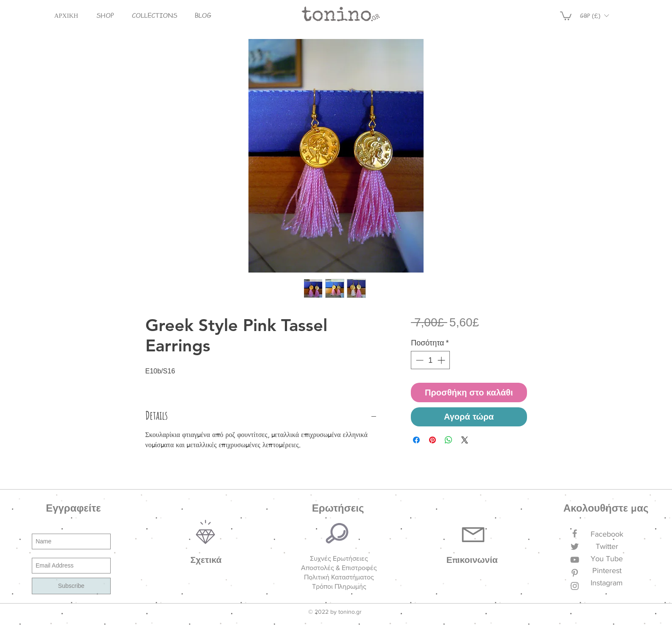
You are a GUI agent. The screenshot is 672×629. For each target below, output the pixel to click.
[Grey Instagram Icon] (575, 586)
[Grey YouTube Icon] (575, 560)
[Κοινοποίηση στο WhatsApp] (449, 440)
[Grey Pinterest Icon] (575, 573)
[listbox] (594, 15)
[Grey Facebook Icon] (575, 533)
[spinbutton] (430, 360)
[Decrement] (419, 360)
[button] (105, 15)
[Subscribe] (71, 586)
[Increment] (442, 360)
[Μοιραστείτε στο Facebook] (416, 440)
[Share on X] (465, 440)
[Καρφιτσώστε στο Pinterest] (432, 440)
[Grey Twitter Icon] (575, 547)
